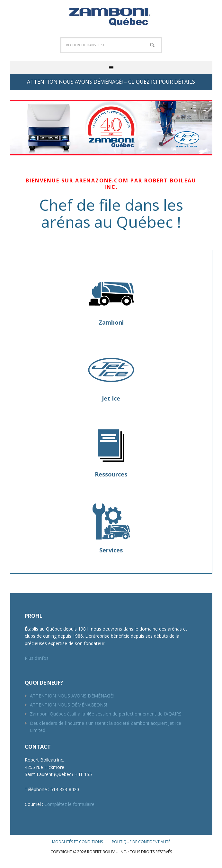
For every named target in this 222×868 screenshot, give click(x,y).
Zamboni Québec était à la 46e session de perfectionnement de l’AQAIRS (106, 714)
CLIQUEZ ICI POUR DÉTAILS (162, 82)
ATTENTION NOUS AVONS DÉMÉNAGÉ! (72, 696)
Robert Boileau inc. (111, 16)
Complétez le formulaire (69, 804)
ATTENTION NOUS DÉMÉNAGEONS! (68, 705)
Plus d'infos (37, 658)
